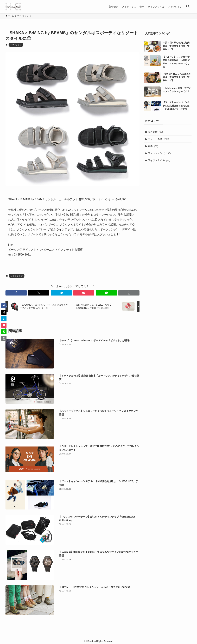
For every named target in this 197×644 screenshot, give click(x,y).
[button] (16, 293)
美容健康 (155, 132)
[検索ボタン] (188, 7)
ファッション (16, 45)
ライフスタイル (159, 160)
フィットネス (158, 139)
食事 (153, 146)
